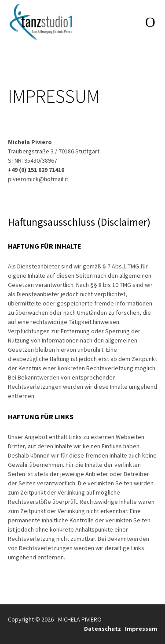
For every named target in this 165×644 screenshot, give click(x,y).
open (150, 22)
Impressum (141, 629)
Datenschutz (103, 629)
